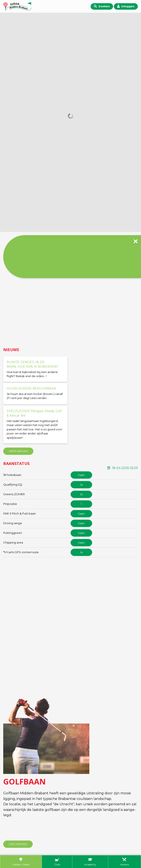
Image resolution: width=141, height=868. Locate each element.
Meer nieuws (18, 451)
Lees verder (18, 844)
